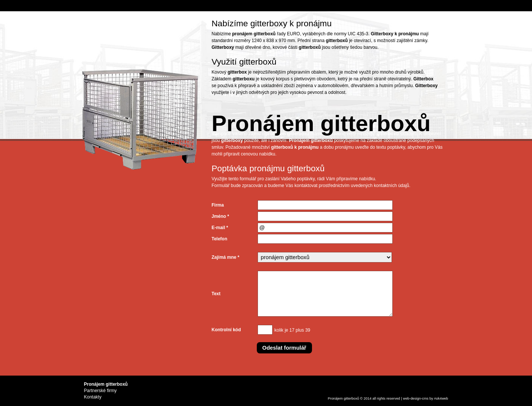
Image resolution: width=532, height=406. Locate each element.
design (416, 398)
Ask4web (441, 398)
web (406, 398)
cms (425, 398)
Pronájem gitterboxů (343, 398)
